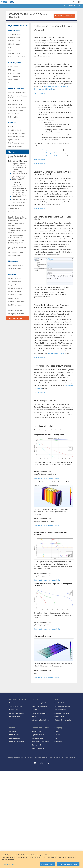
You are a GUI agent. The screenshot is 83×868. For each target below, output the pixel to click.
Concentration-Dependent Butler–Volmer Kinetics (18, 184)
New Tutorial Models (19, 202)
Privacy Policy (18, 758)
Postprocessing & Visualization (18, 57)
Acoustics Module (14, 114)
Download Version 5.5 (64, 16)
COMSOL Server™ (14, 41)
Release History (15, 717)
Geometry (11, 47)
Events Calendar (15, 738)
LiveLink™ (15, 278)
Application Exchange (62, 713)
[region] (41, 860)
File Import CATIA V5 (16, 314)
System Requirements (17, 713)
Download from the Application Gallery (47, 478)
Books (34, 717)
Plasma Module (13, 80)
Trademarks (29, 758)
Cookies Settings (8, 864)
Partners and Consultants (40, 741)
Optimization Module (15, 268)
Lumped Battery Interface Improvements (20, 173)
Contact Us (58, 741)
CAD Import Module (15, 282)
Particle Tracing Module (15, 265)
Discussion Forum (60, 710)
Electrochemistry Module (16, 212)
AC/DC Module (13, 67)
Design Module (13, 285)
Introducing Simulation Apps (42, 720)
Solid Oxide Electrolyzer (56, 353)
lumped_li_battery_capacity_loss (48, 156)
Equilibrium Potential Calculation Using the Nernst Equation (19, 178)
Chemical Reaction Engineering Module (18, 157)
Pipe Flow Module (14, 140)
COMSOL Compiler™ (15, 34)
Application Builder (14, 38)
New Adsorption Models (20, 199)
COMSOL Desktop (14, 44)
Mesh (10, 50)
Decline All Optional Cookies (68, 864)
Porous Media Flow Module (17, 133)
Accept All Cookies (48, 864)
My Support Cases (38, 735)
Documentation (37, 745)
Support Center (37, 731)
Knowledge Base (38, 738)
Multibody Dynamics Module (17, 107)
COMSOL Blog (59, 717)
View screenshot (39, 93)
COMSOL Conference (17, 741)
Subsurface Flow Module (16, 136)
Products (12, 703)
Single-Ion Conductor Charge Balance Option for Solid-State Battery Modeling (19, 166)
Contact (72, 6)
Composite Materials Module (17, 101)
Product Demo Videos (39, 706)
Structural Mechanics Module (17, 93)
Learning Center (60, 703)
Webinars (13, 731)
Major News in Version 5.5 (18, 26)
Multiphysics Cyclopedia (63, 720)
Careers (57, 735)
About (57, 731)
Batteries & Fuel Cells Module (18, 161)
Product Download (38, 748)
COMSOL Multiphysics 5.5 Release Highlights (29, 16)
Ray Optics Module (14, 76)
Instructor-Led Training (62, 706)
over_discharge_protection (46, 150)
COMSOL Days (14, 735)
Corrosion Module (14, 209)
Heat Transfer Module (15, 146)
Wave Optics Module (15, 73)
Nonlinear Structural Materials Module (18, 97)
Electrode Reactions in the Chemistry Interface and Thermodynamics (19, 190)
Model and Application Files (41, 703)
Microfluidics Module (15, 130)
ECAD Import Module (15, 288)
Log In (63, 6)
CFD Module (12, 127)
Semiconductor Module (15, 83)
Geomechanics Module (15, 104)
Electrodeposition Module (16, 205)
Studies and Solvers (14, 54)
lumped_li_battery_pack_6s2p (47, 153)
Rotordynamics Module (15, 111)
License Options (15, 710)
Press (56, 738)
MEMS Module (13, 117)
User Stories (36, 710)
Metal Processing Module (16, 143)
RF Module (12, 70)
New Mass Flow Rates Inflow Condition (19, 196)
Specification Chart (16, 706)
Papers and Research (39, 713)
